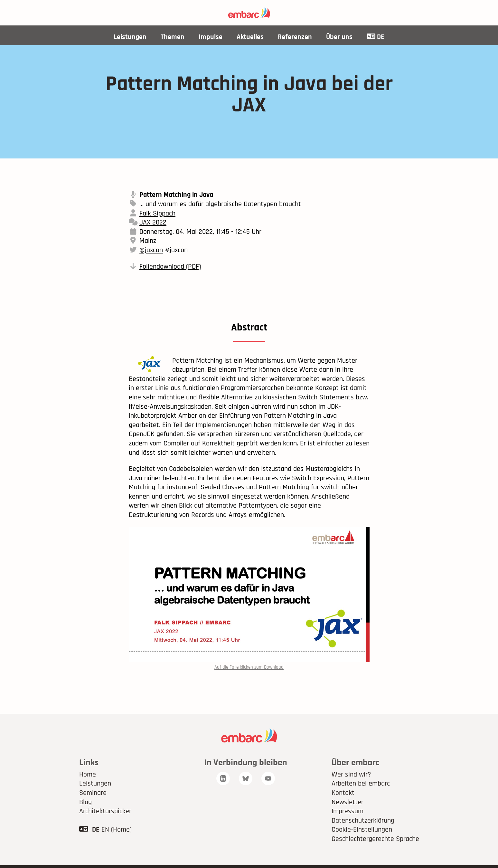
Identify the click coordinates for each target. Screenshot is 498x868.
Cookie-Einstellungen (362, 830)
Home (88, 775)
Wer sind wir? (351, 775)
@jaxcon (151, 250)
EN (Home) (117, 830)
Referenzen (295, 37)
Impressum (348, 812)
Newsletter (348, 802)
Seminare (93, 793)
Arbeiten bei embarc (361, 784)
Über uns (339, 37)
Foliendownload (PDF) (170, 267)
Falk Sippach (157, 214)
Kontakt (343, 793)
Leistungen (130, 37)
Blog (85, 802)
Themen (173, 37)
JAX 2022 (153, 223)
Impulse (211, 37)
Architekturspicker (105, 812)
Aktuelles (250, 37)
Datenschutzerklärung (363, 821)
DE (376, 37)
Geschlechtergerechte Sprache (375, 839)
